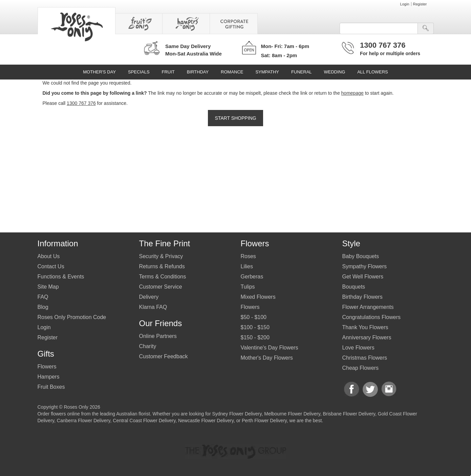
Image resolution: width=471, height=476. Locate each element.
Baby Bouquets (361, 256)
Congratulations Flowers (372, 317)
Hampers (49, 377)
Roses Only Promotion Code (72, 317)
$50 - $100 (254, 317)
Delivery (149, 297)
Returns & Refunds (162, 266)
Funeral (302, 72)
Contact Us (51, 266)
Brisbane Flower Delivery (349, 414)
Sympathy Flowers (365, 266)
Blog (43, 307)
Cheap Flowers (361, 368)
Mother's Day (99, 72)
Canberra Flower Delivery (84, 421)
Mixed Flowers (258, 297)
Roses (248, 256)
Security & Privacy (161, 256)
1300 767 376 (383, 45)
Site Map (48, 287)
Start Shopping (235, 118)
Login (405, 4)
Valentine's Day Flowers (270, 348)
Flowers (47, 367)
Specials (139, 72)
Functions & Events (61, 277)
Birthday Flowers (362, 297)
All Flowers (373, 72)
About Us (49, 256)
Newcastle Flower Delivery (206, 421)
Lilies (247, 266)
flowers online (65, 414)
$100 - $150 (255, 327)
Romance (232, 72)
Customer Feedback (164, 356)
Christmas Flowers (365, 358)
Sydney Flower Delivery (237, 414)
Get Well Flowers (363, 277)
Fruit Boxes (51, 387)
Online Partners (158, 336)
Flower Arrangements (368, 307)
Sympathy (267, 72)
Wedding (334, 72)
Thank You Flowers (365, 327)
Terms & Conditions (163, 277)
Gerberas (252, 277)
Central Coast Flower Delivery (144, 421)
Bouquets (354, 287)
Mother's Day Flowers (267, 358)
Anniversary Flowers (367, 337)
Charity (148, 346)
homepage (352, 93)
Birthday (198, 72)
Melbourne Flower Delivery (292, 414)
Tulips (248, 287)
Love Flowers (358, 348)
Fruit (168, 72)
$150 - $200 (255, 337)
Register (420, 4)
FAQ (43, 297)
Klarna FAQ (153, 307)
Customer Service (161, 287)
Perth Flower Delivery (264, 421)
